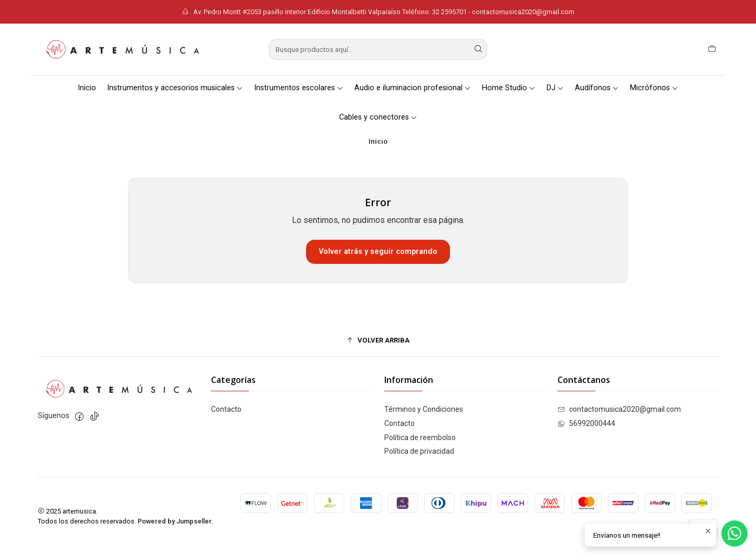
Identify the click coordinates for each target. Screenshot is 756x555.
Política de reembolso (420, 437)
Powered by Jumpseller (175, 521)
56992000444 (586, 423)
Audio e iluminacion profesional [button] (413, 88)
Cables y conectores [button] (378, 117)
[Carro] (712, 49)
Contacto (226, 409)
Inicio (87, 88)
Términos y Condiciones (424, 409)
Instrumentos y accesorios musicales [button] (175, 88)
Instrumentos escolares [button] (299, 88)
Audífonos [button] (597, 88)
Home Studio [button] (509, 88)
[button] (378, 340)
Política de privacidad (419, 451)
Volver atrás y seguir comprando (378, 252)
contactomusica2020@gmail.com (619, 409)
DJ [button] (555, 88)
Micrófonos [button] (654, 88)
